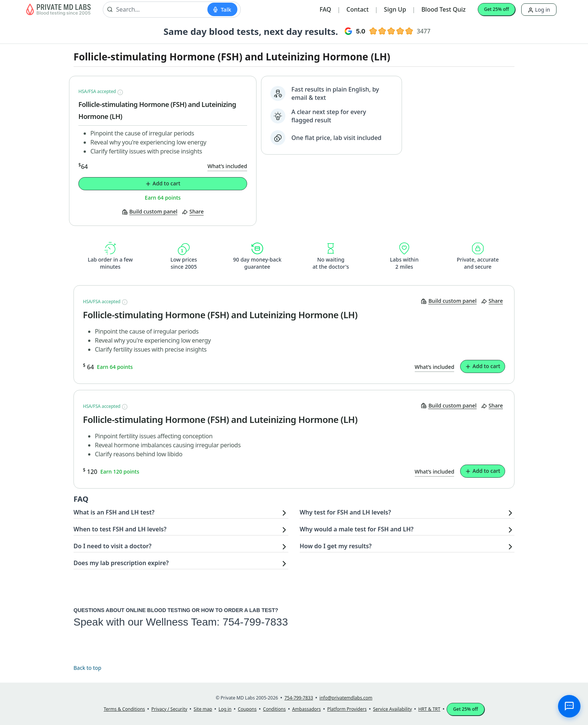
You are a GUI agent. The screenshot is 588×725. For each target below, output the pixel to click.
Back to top (87, 668)
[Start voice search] (222, 9)
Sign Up (395, 9)
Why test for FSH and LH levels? (345, 512)
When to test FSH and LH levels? (120, 529)
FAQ (325, 9)
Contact (358, 9)
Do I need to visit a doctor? (112, 546)
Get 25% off (496, 9)
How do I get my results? (336, 546)
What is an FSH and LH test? (114, 512)
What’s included (227, 166)
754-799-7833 (255, 622)
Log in (539, 10)
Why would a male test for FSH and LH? (357, 529)
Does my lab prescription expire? (121, 563)
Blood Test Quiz (444, 9)
